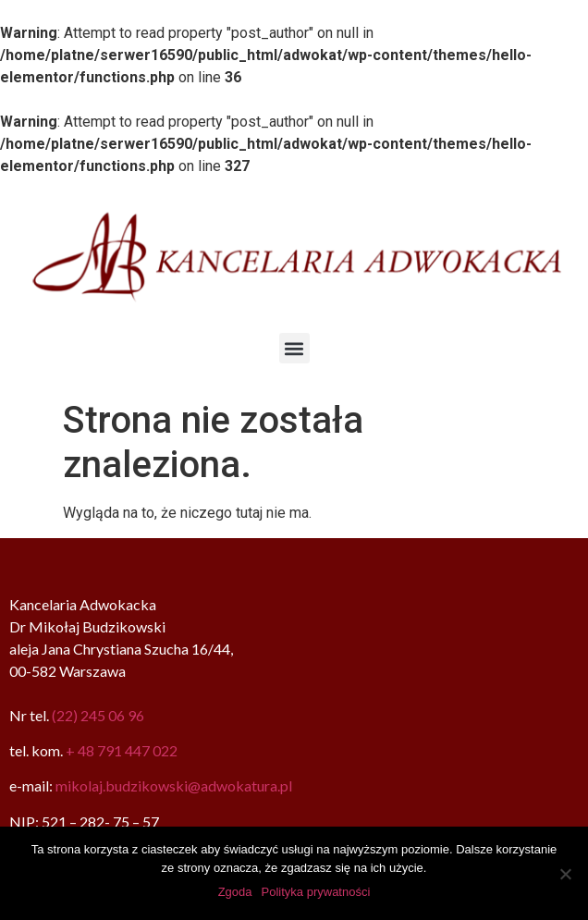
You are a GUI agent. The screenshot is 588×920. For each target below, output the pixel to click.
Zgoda (235, 892)
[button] (294, 348)
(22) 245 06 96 (98, 715)
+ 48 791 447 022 (122, 750)
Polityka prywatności (316, 892)
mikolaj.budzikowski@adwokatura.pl (174, 785)
